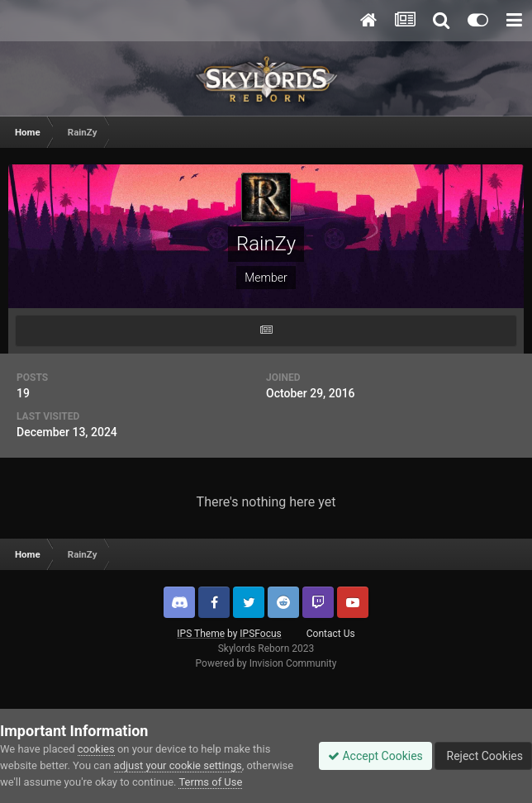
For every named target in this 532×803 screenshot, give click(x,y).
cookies (96, 749)
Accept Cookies (375, 756)
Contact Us (331, 634)
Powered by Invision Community (266, 663)
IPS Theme (201, 634)
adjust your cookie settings (178, 765)
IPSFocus (260, 634)
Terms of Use (210, 782)
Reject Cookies (483, 756)
